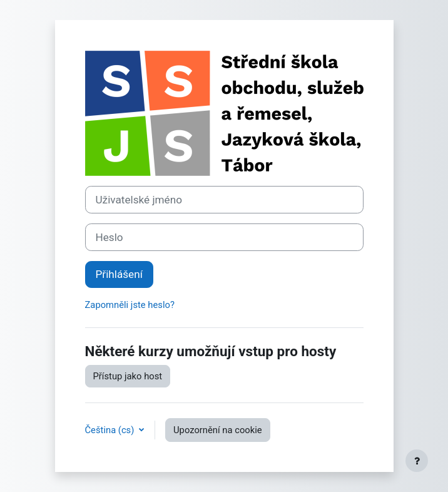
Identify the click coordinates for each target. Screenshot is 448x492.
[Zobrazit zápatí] (417, 461)
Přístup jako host (128, 376)
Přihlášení (119, 274)
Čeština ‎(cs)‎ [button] (111, 430)
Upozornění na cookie (218, 430)
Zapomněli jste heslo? (130, 305)
